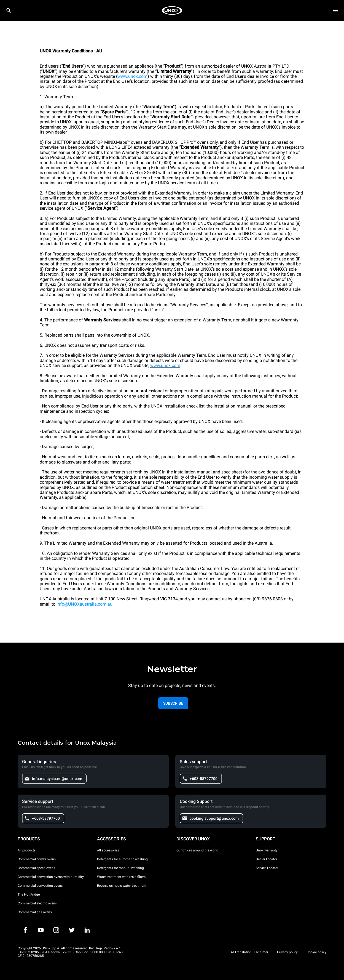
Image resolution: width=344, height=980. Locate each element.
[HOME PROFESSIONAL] (172, 10)
